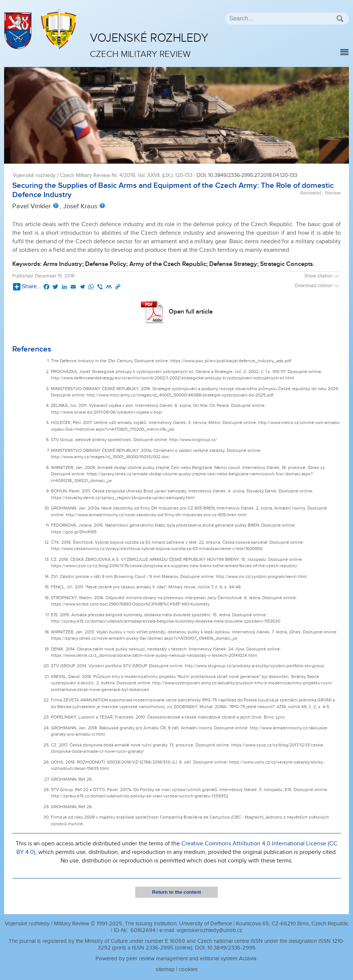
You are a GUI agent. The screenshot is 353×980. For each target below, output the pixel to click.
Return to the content (176, 892)
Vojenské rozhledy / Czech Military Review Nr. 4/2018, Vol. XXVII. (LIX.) (93, 175)
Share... (27, 287)
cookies (188, 969)
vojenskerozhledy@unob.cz (209, 930)
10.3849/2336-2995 (231, 948)
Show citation (323, 276)
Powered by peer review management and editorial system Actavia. (176, 959)
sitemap (165, 969)
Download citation (318, 286)
